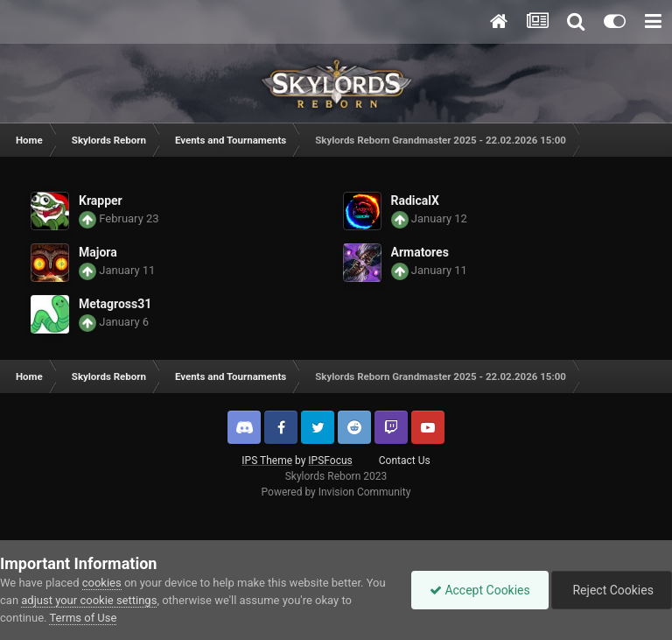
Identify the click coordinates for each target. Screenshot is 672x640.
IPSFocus (330, 461)
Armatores (420, 252)
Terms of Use (83, 618)
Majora (98, 252)
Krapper (101, 200)
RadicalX (415, 200)
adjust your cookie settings (89, 600)
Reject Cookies (612, 590)
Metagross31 (115, 304)
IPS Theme (267, 461)
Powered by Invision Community (336, 492)
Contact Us (405, 461)
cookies (102, 583)
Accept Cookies (480, 590)
